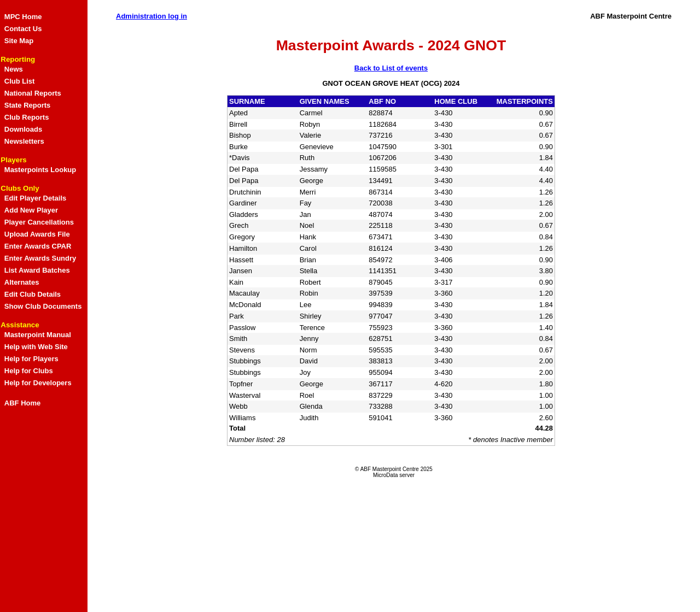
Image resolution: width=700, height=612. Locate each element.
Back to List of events (391, 68)
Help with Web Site (36, 347)
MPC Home (23, 17)
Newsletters (24, 141)
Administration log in (151, 16)
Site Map (19, 41)
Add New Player (31, 210)
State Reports (28, 105)
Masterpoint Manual (38, 335)
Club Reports (27, 117)
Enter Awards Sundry (40, 258)
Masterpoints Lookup (40, 170)
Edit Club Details (33, 294)
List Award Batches (37, 270)
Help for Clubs (29, 371)
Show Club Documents (43, 306)
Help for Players (31, 359)
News (14, 69)
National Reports (33, 93)
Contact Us (23, 29)
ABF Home (22, 403)
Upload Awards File (37, 234)
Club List (20, 81)
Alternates (22, 282)
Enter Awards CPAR (38, 246)
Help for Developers (38, 383)
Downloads (23, 129)
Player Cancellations (39, 222)
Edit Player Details (35, 198)
